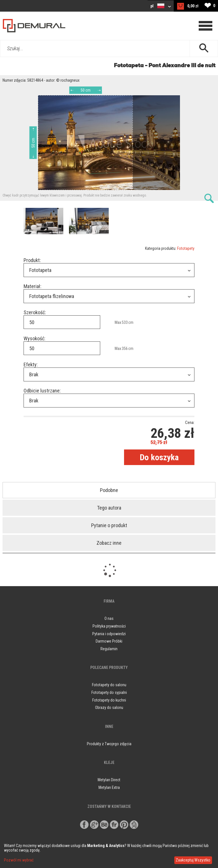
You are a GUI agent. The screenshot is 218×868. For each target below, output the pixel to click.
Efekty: (31, 365)
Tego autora (109, 508)
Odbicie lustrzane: (42, 391)
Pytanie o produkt (109, 525)
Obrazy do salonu (109, 708)
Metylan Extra (109, 787)
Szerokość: (35, 312)
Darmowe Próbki (109, 641)
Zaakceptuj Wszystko (193, 860)
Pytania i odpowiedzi (109, 634)
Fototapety (186, 248)
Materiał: (33, 286)
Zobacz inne (109, 543)
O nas (109, 618)
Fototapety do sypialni (109, 692)
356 (125, 349)
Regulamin (109, 649)
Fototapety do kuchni (109, 700)
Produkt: (32, 260)
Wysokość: (34, 338)
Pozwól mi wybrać (19, 860)
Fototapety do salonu (109, 685)
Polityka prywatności (109, 626)
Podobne (109, 490)
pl (161, 6)
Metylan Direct (109, 780)
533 (125, 322)
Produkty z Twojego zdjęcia (109, 744)
